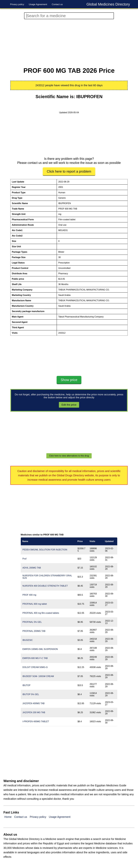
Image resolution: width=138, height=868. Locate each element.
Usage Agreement (38, 4)
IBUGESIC (28, 640)
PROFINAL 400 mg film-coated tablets (41, 613)
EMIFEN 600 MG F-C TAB (35, 658)
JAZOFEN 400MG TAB (34, 703)
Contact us (57, 4)
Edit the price (69, 405)
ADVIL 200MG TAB (32, 568)
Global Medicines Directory (108, 4)
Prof (24, 559)
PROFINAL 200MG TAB (34, 631)
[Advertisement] (69, 43)
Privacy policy (17, 4)
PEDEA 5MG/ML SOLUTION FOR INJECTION (45, 550)
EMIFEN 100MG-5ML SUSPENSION (40, 649)
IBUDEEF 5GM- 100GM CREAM (38, 676)
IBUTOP (26, 685)
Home (8, 817)
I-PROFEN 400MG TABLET (36, 721)
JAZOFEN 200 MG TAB (34, 712)
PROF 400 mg (29, 595)
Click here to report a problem (69, 171)
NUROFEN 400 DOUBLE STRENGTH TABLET (45, 586)
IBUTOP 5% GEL (31, 694)
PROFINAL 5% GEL (32, 622)
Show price (69, 380)
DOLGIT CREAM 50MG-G (35, 667)
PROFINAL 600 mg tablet (35, 604)
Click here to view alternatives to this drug (69, 456)
